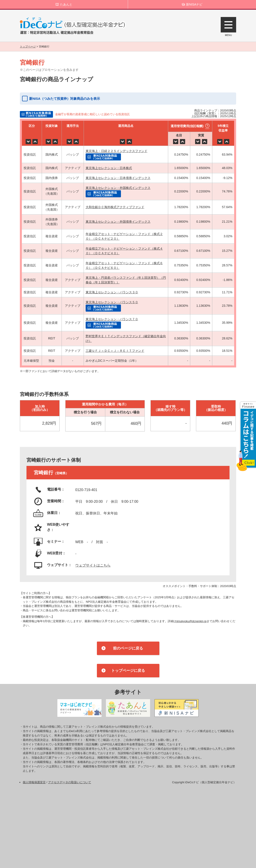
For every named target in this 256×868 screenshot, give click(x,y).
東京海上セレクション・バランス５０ (112, 302)
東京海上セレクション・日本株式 (109, 168)
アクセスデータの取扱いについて (70, 782)
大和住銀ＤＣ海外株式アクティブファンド (115, 207)
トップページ (28, 47)
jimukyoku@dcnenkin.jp (191, 621)
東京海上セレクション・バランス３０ (112, 292)
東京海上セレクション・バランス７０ (112, 319)
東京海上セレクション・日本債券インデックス (118, 178)
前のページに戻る (128, 648)
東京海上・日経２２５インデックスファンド (117, 151)
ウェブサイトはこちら (93, 565)
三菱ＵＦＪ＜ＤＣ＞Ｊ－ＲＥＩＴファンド (115, 351)
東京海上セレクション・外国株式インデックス (118, 188)
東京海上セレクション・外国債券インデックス (118, 222)
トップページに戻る (128, 671)
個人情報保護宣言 (34, 782)
